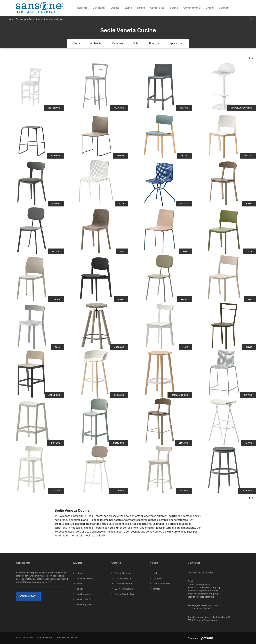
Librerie (80, 573)
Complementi (192, 8)
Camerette (157, 8)
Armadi (156, 589)
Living (128, 8)
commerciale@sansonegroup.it (203, 591)
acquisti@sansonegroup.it (201, 597)
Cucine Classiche (123, 578)
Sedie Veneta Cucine (54, 19)
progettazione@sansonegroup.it (204, 594)
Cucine (115, 8)
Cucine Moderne (123, 573)
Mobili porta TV (84, 599)
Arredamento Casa (25, 19)
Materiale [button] (117, 43)
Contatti (225, 8)
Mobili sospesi (84, 594)
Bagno (174, 8)
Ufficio (210, 8)
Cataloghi (99, 8)
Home (11, 19)
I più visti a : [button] (177, 43)
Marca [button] (76, 43)
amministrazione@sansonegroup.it (205, 587)
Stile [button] (136, 43)
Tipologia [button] (154, 43)
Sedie (39, 19)
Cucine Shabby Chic (125, 594)
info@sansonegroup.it (199, 584)
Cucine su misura (123, 584)
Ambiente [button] (96, 43)
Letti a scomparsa (162, 584)
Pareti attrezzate (85, 578)
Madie (80, 584)
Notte (141, 8)
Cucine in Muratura (124, 589)
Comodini (157, 578)
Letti (155, 573)
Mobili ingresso (84, 604)
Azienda (82, 8)
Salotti (80, 589)
